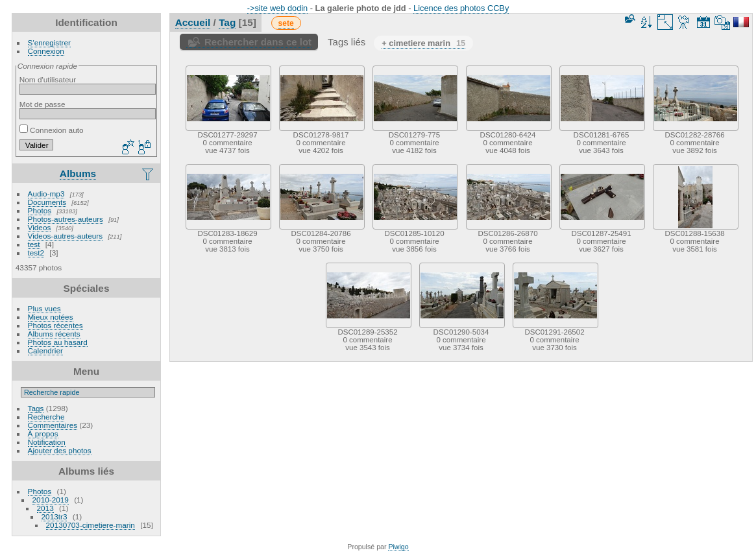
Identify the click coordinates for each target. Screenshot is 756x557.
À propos (43, 433)
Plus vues (44, 308)
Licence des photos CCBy (461, 8)
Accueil (193, 22)
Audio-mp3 (46, 194)
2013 (45, 508)
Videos (40, 227)
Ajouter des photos (60, 450)
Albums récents (54, 334)
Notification (47, 442)
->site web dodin (278, 8)
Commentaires (53, 425)
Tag (227, 22)
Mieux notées (51, 317)
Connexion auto (52, 130)
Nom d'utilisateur (48, 79)
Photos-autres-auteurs (66, 219)
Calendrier (45, 350)
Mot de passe (43, 104)
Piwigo (398, 547)
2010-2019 (51, 500)
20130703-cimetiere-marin (91, 525)
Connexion (46, 51)
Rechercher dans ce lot (258, 42)
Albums (78, 173)
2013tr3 (55, 516)
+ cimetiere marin (423, 43)
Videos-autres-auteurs (66, 236)
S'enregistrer (49, 42)
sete (286, 23)
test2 (36, 253)
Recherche (46, 417)
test (34, 244)
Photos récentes (55, 325)
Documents (47, 202)
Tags (36, 408)
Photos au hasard (58, 342)
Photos (40, 210)
